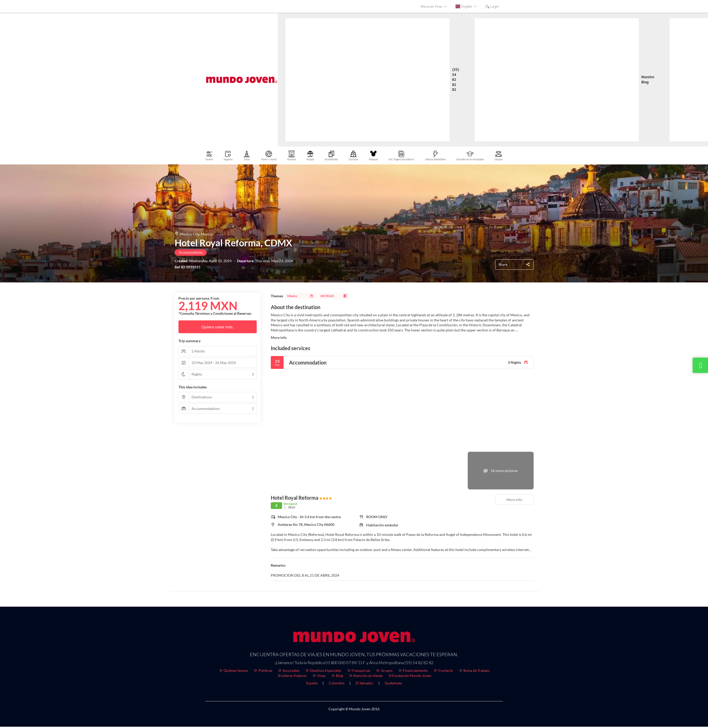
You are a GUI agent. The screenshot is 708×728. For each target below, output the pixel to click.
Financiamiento (413, 672)
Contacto (443, 672)
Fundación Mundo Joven (410, 677)
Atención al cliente (365, 677)
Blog (337, 677)
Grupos (384, 672)
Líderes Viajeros (292, 677)
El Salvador (365, 684)
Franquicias (358, 672)
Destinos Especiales (323, 672)
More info (279, 339)
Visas (319, 677)
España (312, 684)
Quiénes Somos (233, 672)
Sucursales (289, 672)
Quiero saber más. (217, 328)
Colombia (337, 684)
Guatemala (393, 684)
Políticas (263, 672)
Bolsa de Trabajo (474, 672)
